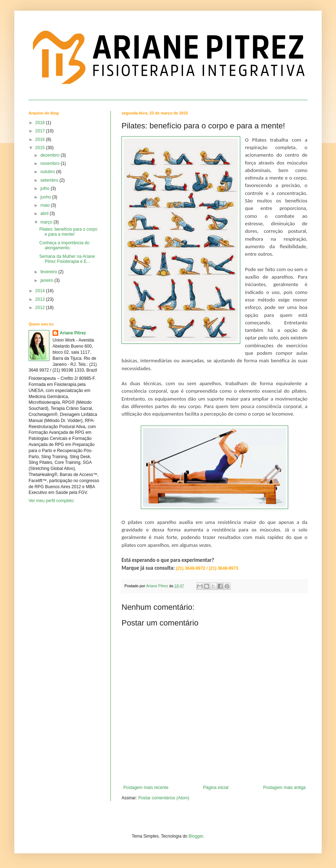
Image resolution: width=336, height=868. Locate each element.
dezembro (51, 155)
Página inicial (216, 788)
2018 (41, 123)
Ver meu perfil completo (51, 501)
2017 (41, 131)
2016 (41, 139)
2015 (41, 148)
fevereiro (49, 272)
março (47, 222)
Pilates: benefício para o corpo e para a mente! (68, 232)
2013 (41, 299)
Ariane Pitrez (73, 333)
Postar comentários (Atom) (164, 798)
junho (46, 197)
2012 (41, 308)
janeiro (47, 280)
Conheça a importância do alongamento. (64, 245)
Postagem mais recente (146, 788)
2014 (41, 291)
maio (46, 205)
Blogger (196, 836)
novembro (51, 163)
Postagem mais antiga (284, 788)
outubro (48, 172)
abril (45, 214)
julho (46, 188)
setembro (50, 180)
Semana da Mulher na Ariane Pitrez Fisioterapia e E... (67, 259)
